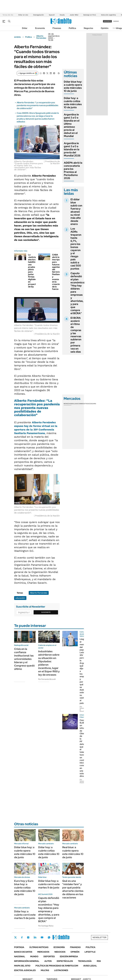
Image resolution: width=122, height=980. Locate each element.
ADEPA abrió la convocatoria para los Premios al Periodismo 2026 (73, 170)
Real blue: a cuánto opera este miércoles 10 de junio (73, 852)
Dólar (25, 28)
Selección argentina (108, 15)
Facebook (22, 937)
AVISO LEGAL (90, 966)
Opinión (105, 28)
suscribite (107, 21)
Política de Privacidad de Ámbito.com (57, 966)
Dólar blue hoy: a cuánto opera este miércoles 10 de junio (73, 86)
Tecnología (85, 961)
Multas (45, 970)
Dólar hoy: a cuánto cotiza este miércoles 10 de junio (73, 103)
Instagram (28, 937)
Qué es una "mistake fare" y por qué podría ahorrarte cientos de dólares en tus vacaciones (73, 889)
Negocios (88, 28)
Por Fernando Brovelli (47, 679)
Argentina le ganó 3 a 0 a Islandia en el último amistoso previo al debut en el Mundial (72, 125)
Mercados (43, 952)
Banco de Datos (23, 952)
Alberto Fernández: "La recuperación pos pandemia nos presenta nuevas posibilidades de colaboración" (37, 105)
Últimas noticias (39, 947)
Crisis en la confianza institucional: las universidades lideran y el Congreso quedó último (24, 659)
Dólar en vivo (23, 15)
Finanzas (57, 28)
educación (20, 598)
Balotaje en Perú (90, 15)
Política (72, 28)
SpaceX (52, 15)
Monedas (67, 404)
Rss (99, 961)
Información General (27, 961)
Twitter (15, 937)
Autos (48, 961)
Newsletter (99, 937)
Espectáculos (65, 961)
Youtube (42, 937)
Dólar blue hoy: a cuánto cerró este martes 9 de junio (49, 884)
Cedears (92, 404)
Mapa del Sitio (22, 966)
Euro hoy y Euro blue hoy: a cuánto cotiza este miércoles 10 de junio (25, 888)
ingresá (116, 21)
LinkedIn (35, 937)
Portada (19, 947)
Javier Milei (74, 15)
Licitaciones (61, 970)
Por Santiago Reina (46, 926)
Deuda (62, 15)
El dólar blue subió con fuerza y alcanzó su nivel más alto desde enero (76, 212)
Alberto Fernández (41, 37)
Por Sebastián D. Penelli (83, 709)
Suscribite (46, 612)
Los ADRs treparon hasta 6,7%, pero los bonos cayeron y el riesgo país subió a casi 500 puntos (76, 249)
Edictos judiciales (25, 970)
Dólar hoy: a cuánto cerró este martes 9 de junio (25, 915)
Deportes (49, 956)
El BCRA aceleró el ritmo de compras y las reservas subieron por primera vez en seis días (76, 335)
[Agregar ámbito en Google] (27, 73)
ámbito (18, 37)
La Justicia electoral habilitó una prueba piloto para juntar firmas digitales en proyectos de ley (33, 271)
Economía (40, 28)
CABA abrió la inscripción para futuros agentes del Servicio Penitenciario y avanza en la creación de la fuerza (59, 272)
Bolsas (75, 404)
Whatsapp (49, 937)
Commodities (83, 404)
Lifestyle (90, 952)
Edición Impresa (69, 956)
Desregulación (38, 15)
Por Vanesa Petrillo (82, 781)
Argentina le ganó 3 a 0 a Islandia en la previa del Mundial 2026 (72, 149)
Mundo (34, 956)
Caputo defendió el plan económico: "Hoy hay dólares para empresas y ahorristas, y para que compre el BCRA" (78, 293)
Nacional (20, 956)
